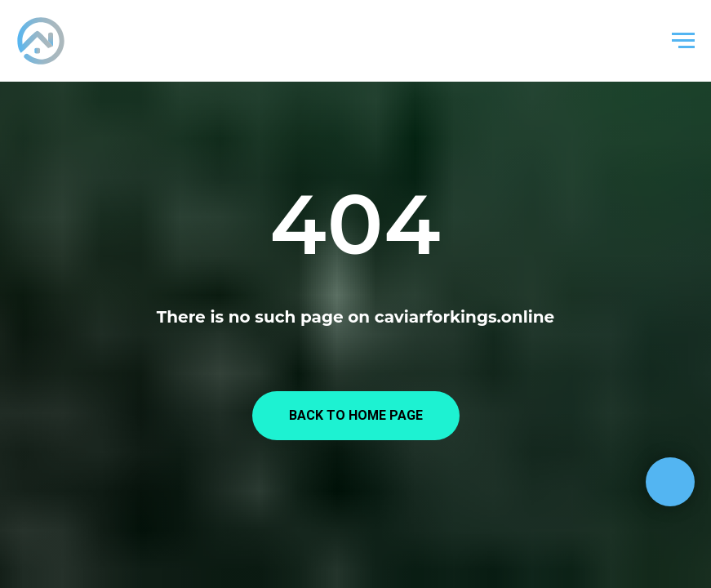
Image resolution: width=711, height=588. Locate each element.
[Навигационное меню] (683, 41)
